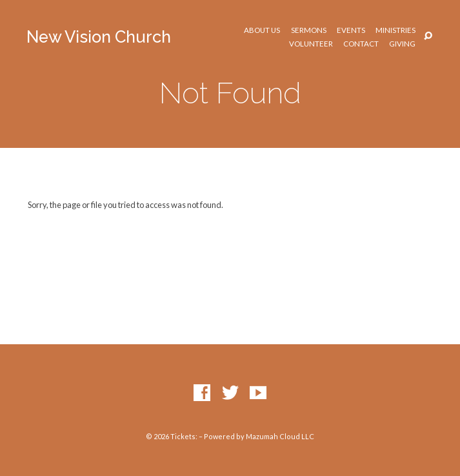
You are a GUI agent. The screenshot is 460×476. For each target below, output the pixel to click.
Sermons (309, 30)
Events (351, 30)
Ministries (395, 30)
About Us (262, 30)
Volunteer (311, 44)
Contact (361, 44)
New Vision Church (99, 37)
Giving (402, 44)
